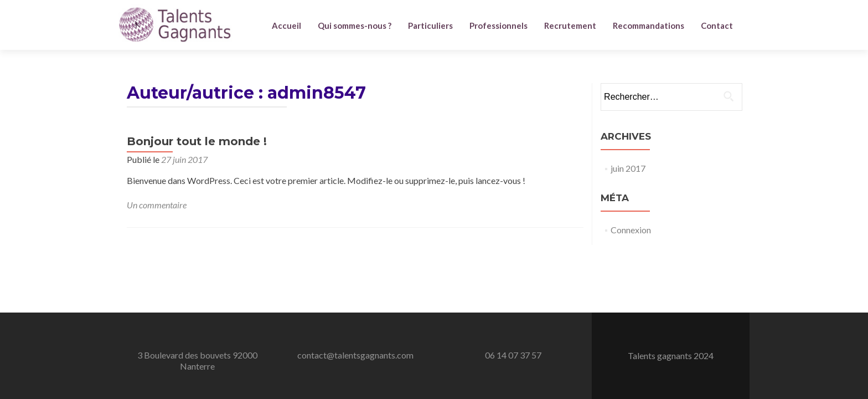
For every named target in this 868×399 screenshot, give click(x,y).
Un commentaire (157, 205)
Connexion (631, 230)
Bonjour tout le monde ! (197, 141)
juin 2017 (628, 168)
